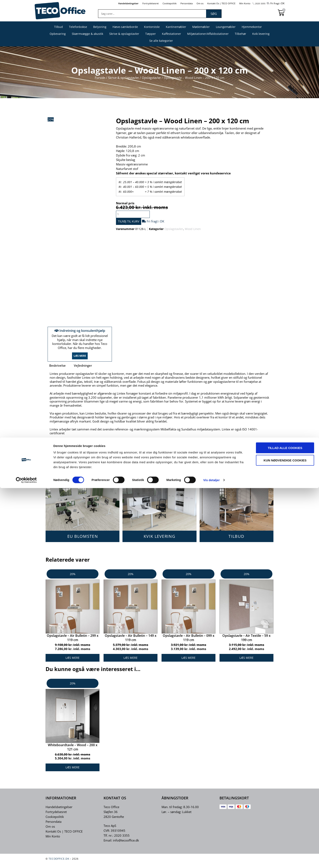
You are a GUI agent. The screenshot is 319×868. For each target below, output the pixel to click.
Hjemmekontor (252, 27)
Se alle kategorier (161, 41)
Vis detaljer (211, 860)
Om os (192, 3)
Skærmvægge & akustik (87, 34)
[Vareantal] (135, 214)
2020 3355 (258, 3)
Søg (214, 14)
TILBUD (236, 541)
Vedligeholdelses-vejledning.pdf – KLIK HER (83, 458)
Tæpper (151, 34)
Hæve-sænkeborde (125, 27)
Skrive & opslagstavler (124, 34)
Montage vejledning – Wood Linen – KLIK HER (85, 450)
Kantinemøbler (176, 27)
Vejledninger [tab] (83, 371)
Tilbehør (240, 34)
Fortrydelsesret (137, 3)
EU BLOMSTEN (83, 541)
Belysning (100, 27)
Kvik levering (261, 34)
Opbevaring (58, 34)
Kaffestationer (172, 34)
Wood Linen (193, 231)
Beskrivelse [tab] (57, 371)
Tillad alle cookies (285, 828)
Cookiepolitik (158, 3)
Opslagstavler (151, 78)
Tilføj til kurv (135, 223)
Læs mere (80, 361)
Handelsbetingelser (112, 3)
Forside (100, 78)
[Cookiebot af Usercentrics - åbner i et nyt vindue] (26, 860)
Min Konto (242, 3)
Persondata (177, 3)
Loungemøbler (226, 27)
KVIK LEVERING (159, 541)
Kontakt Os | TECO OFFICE (216, 3)
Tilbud (58, 27)
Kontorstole (152, 27)
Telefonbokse (78, 27)
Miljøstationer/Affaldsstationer (208, 34)
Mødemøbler (201, 27)
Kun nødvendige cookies (285, 840)
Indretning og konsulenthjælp (80, 333)
